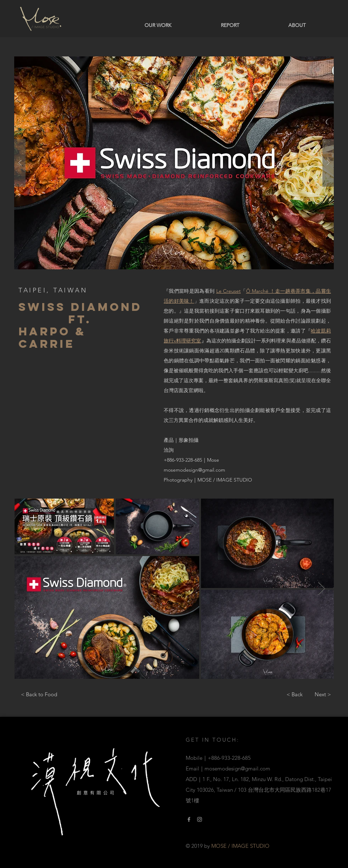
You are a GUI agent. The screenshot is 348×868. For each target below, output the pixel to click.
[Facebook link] (189, 819)
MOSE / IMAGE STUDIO (225, 480)
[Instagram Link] (200, 819)
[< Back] (294, 694)
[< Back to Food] (39, 694)
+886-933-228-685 (183, 460)
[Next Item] (322, 589)
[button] (174, 163)
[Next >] (323, 694)
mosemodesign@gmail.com (194, 470)
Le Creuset (229, 291)
